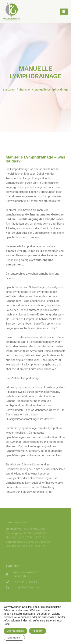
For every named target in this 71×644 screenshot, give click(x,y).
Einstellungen (20, 614)
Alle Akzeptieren (16, 631)
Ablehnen (38, 631)
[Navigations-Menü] (64, 12)
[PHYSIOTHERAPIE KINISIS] (12, 12)
